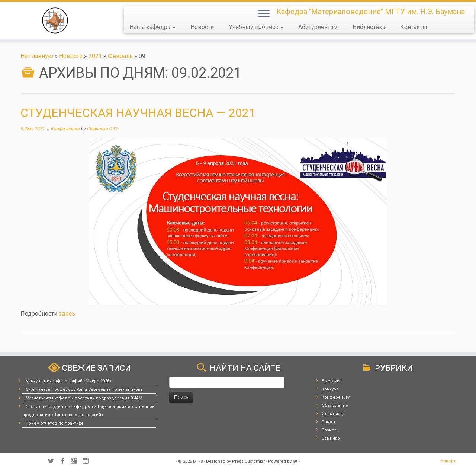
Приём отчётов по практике (55, 423)
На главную (37, 56)
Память (329, 422)
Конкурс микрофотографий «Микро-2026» (68, 381)
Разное (329, 430)
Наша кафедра (152, 27)
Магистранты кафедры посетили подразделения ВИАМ (84, 398)
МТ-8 (198, 461)
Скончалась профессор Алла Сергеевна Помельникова (84, 390)
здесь (67, 314)
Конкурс (330, 389)
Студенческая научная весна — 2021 (138, 113)
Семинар (331, 438)
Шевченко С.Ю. (102, 129)
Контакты (414, 27)
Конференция (66, 129)
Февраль (120, 56)
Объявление (335, 406)
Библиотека (369, 27)
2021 (95, 56)
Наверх (448, 461)
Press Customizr (248, 461)
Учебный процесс (256, 27)
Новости (202, 27)
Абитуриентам (318, 27)
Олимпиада (334, 414)
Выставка (332, 381)
